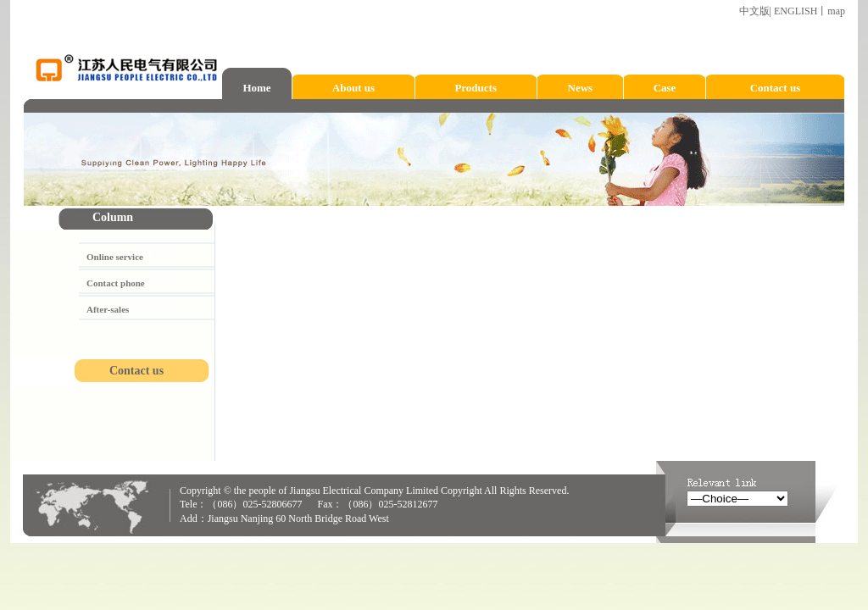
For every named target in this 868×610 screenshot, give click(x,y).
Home (256, 88)
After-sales (108, 309)
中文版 (754, 11)
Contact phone (116, 283)
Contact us (776, 88)
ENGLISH (796, 11)
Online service (115, 257)
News (581, 88)
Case (665, 88)
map (836, 11)
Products (476, 88)
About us (353, 88)
